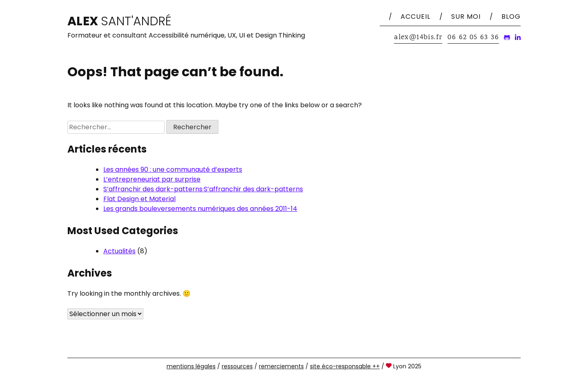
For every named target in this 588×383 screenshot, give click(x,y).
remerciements (281, 366)
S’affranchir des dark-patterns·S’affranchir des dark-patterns (203, 189)
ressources (237, 366)
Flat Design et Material (139, 199)
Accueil (415, 17)
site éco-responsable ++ (345, 366)
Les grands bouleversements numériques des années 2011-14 (200, 209)
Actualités (119, 251)
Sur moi (466, 17)
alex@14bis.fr (418, 38)
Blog (511, 17)
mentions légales (191, 366)
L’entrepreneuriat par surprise (152, 179)
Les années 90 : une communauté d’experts (173, 169)
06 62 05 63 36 (473, 38)
